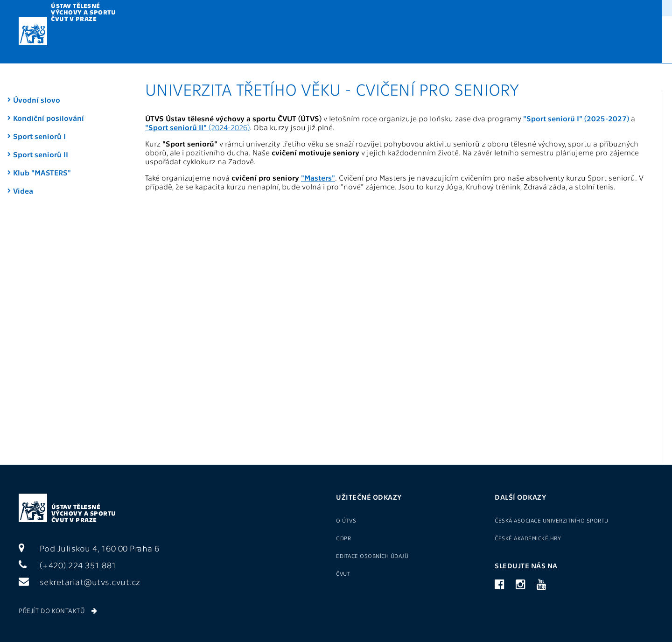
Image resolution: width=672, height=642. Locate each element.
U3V (320, 41)
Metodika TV (267, 41)
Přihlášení (529, 7)
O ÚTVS (401, 7)
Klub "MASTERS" (42, 145)
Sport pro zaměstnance (457, 7)
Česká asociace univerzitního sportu (552, 520)
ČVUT (343, 573)
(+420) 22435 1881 (628, 7)
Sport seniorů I (39, 108)
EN (611, 39)
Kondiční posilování (49, 90)
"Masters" (318, 178)
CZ (597, 39)
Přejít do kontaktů (58, 610)
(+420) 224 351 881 (68, 565)
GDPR (370, 7)
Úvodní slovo (37, 72)
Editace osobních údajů (372, 556)
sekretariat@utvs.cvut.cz (80, 582)
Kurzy (209, 41)
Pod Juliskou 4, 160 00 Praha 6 (89, 548)
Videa (23, 163)
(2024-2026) (197, 127)
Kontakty (549, 41)
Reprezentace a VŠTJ (392, 41)
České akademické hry (528, 538)
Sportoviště (481, 41)
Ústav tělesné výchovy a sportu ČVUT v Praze (84, 513)
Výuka (163, 41)
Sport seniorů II (41, 127)
